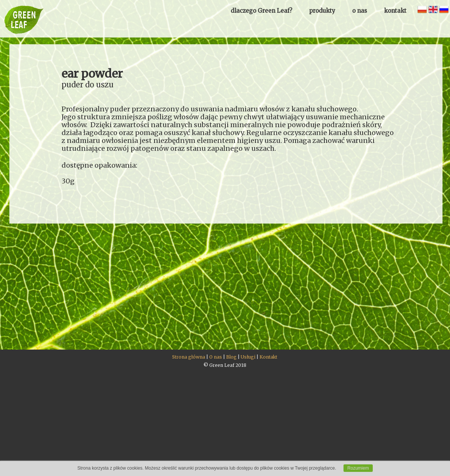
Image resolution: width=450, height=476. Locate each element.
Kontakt (268, 357)
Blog (231, 357)
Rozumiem (358, 468)
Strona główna (189, 357)
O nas (216, 357)
